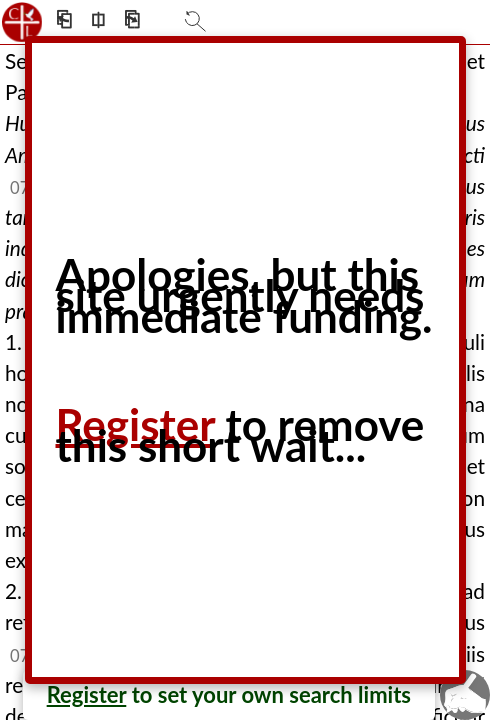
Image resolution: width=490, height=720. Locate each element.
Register (87, 694)
